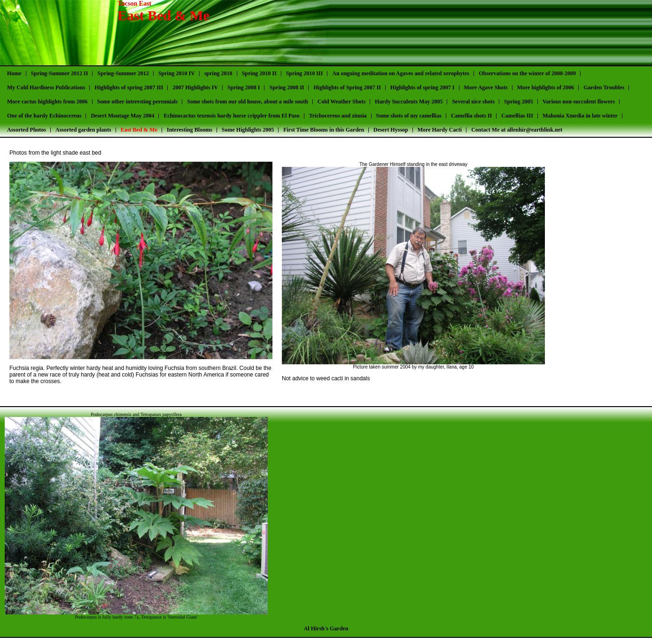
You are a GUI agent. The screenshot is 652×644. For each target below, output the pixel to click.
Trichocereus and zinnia (338, 116)
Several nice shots (473, 102)
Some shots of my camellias (409, 116)
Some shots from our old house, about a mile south (248, 102)
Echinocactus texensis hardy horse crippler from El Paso (231, 116)
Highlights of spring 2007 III (129, 87)
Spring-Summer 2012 (123, 73)
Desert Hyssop (391, 130)
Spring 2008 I (244, 87)
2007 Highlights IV (195, 87)
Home (14, 73)
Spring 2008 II (287, 87)
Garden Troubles (604, 87)
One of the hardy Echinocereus (44, 116)
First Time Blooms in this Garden (324, 130)
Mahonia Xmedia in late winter (580, 116)
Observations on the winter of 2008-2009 (527, 73)
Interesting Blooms (190, 130)
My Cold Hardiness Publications (46, 87)
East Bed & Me (139, 130)
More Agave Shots (486, 87)
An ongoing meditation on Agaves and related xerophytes (401, 73)
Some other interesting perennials (138, 102)
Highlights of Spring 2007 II (347, 87)
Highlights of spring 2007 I (423, 87)
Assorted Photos (27, 130)
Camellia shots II (471, 116)
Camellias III (517, 116)
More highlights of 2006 (546, 87)
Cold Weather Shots (342, 102)
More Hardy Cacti (440, 130)
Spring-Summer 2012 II (60, 73)
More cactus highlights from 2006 (47, 102)
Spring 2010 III (305, 73)
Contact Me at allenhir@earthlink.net (517, 130)
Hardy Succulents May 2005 (409, 102)
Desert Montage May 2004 (122, 116)
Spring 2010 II (259, 73)
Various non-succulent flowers (579, 102)
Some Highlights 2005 (248, 130)
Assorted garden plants (83, 130)
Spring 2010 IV (177, 73)
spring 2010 (218, 73)
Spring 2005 (519, 102)
